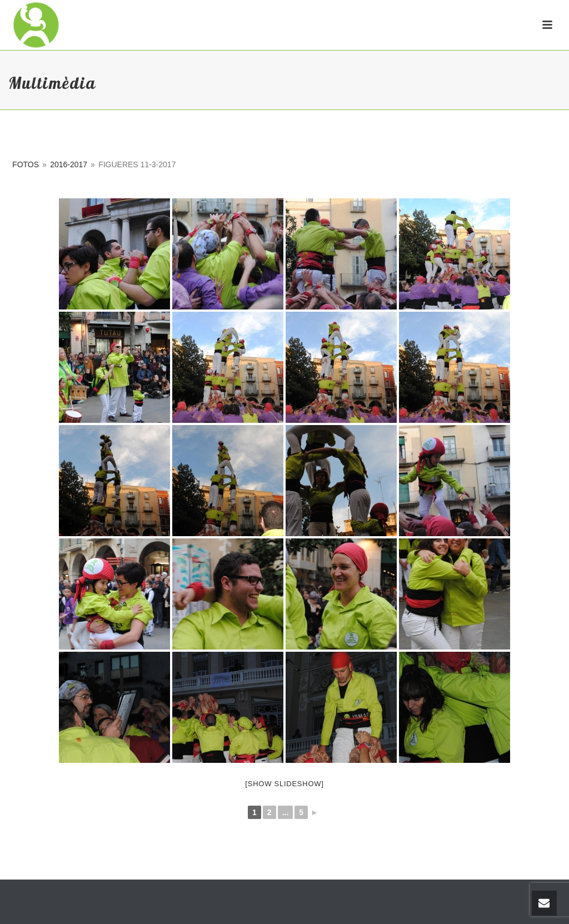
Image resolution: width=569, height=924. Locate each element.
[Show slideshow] (284, 784)
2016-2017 (69, 164)
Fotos (26, 164)
